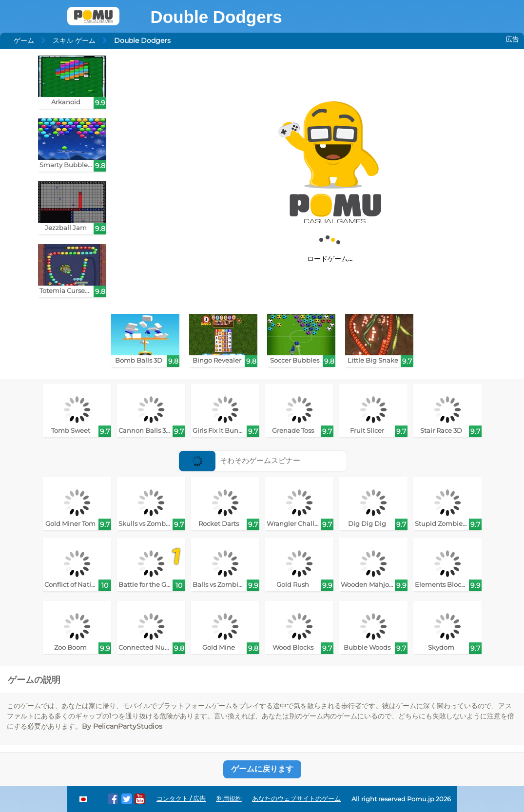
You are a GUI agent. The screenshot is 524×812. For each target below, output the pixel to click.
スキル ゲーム (74, 40)
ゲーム (24, 40)
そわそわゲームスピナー (240, 460)
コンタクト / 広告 (181, 799)
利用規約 (229, 799)
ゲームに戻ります (262, 769)
